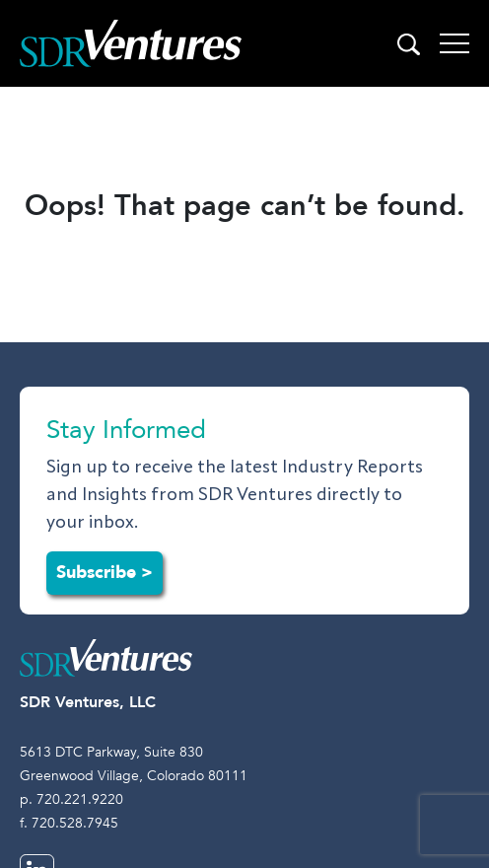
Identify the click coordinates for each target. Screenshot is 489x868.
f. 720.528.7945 (69, 823)
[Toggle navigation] (454, 43)
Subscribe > (105, 573)
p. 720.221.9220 (71, 799)
